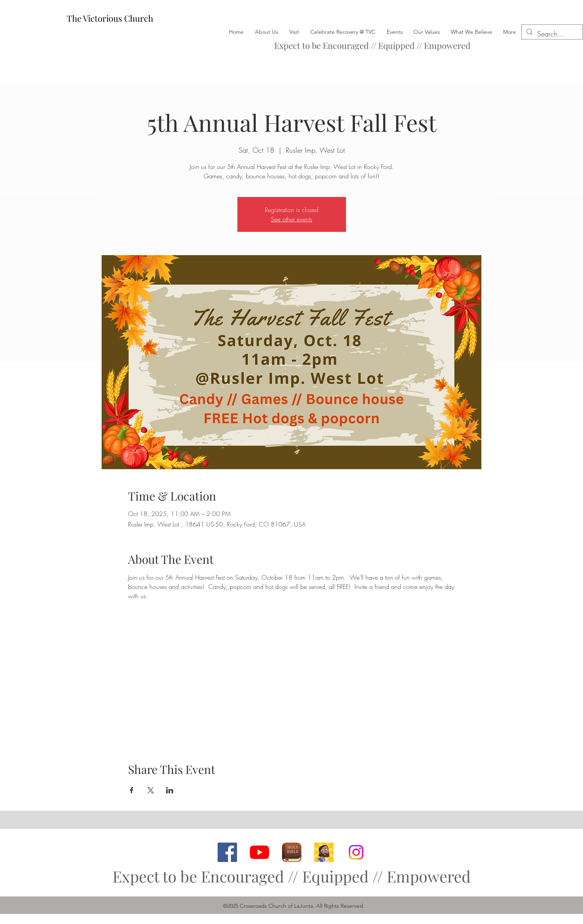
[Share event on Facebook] (132, 790)
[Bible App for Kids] (324, 852)
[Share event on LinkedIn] (170, 790)
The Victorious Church (110, 18)
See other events (291, 219)
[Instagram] (356, 852)
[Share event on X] (151, 790)
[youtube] (259, 852)
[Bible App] (292, 852)
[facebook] (227, 852)
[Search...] (552, 34)
